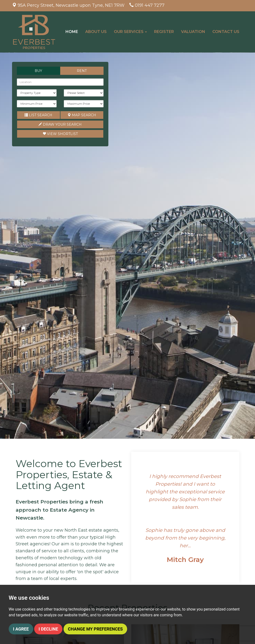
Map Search (82, 115)
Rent (82, 71)
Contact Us (226, 32)
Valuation (193, 32)
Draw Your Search (60, 124)
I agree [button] (21, 629)
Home (72, 32)
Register (164, 32)
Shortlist (60, 134)
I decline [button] (48, 629)
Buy (38, 71)
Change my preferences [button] (95, 629)
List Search (38, 115)
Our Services (131, 32)
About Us (96, 32)
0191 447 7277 (150, 5)
